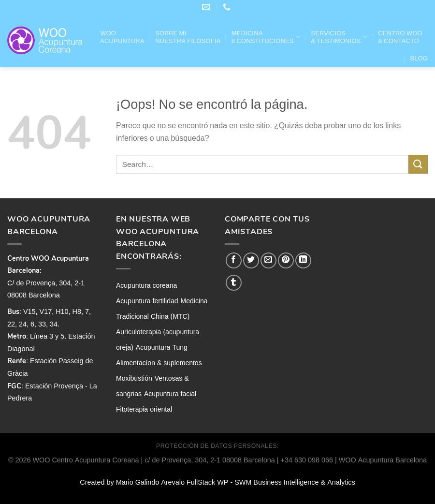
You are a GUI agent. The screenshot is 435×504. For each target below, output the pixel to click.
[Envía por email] (268, 260)
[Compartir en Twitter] (251, 260)
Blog (419, 59)
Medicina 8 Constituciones (266, 37)
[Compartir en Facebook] (234, 260)
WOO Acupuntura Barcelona (383, 460)
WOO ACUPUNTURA (122, 37)
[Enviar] (418, 164)
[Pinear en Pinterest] (286, 260)
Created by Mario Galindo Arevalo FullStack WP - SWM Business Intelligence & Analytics (217, 482)
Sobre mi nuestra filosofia (188, 37)
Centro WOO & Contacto (400, 37)
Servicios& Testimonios (339, 37)
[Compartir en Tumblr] (234, 283)
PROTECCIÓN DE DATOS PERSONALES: (217, 446)
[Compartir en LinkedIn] (303, 260)
